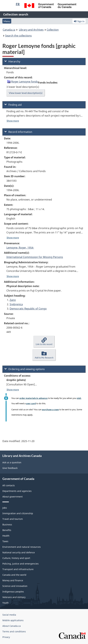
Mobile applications (13, 620)
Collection (53, 30)
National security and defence (19, 552)
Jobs (5, 508)
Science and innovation (15, 586)
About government (13, 497)
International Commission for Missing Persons (35, 257)
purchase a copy (50, 409)
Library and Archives (31, 30)
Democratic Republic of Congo (28, 309)
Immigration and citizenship (18, 513)
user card (31, 403)
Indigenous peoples (13, 592)
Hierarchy (12, 61)
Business (7, 525)
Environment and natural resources (22, 547)
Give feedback (10, 468)
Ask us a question (12, 462)
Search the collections (18, 36)
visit (79, 398)
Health (6, 536)
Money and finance (13, 580)
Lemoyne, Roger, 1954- (20, 248)
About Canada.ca (12, 626)
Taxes (5, 541)
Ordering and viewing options (25, 369)
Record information (18, 132)
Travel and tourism (13, 519)
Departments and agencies (17, 491)
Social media (9, 615)
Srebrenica (16, 304)
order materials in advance (34, 398)
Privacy (6, 637)
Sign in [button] (79, 21)
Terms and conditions (14, 631)
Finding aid (13, 105)
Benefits (7, 530)
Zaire (13, 300)
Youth (6, 603)
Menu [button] (7, 21)
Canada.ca (9, 30)
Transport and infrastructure (18, 569)
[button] (44, 342)
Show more (13, 121)
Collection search (16, 14)
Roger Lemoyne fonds (25, 82)
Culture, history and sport (16, 558)
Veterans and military (14, 597)
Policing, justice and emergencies (21, 564)
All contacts (9, 485)
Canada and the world (14, 575)
